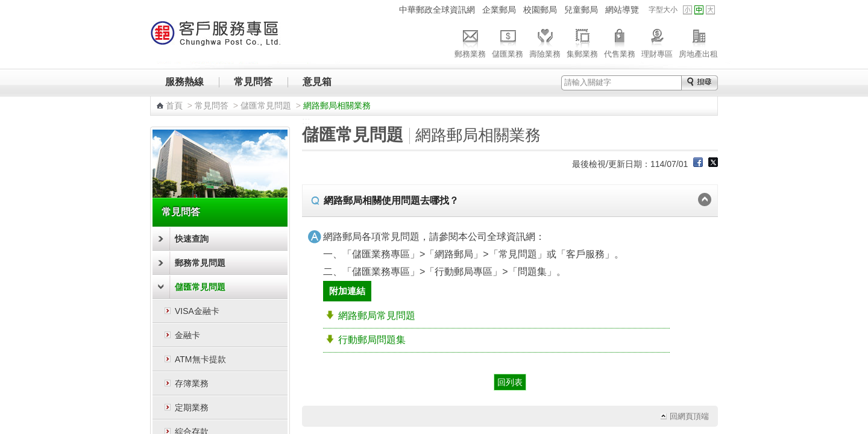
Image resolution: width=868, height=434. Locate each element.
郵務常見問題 (200, 263)
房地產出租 (698, 42)
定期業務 (192, 407)
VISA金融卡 (197, 311)
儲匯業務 (508, 42)
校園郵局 (540, 10)
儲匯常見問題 (266, 105)
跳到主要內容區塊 (6, 6)
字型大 (710, 10)
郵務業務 (470, 42)
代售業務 (620, 42)
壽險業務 (545, 42)
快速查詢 (192, 239)
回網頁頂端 (689, 416)
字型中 (699, 10)
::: (388, 9)
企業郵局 (499, 10)
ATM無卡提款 (200, 359)
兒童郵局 (581, 10)
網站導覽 (622, 10)
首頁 (174, 105)
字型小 (687, 10)
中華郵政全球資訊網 (437, 10)
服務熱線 (184, 82)
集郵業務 (582, 42)
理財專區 (657, 42)
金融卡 (187, 335)
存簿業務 (192, 383)
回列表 (510, 382)
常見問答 (253, 82)
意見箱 (317, 82)
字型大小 (663, 10)
